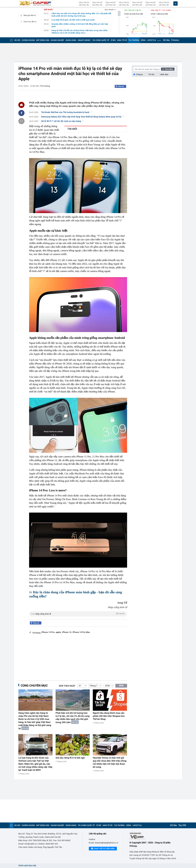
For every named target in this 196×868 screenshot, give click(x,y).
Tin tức (151, 74)
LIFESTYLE (152, 40)
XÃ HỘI (17, 40)
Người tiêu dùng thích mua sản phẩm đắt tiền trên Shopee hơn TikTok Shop (109, 716)
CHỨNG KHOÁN (28, 40)
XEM (121, 686)
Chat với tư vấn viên (103, 849)
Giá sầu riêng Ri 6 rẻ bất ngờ (70, 758)
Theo (78, 614)
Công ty (139, 74)
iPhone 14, (67, 632)
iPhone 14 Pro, (48, 632)
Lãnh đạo (164, 74)
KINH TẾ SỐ (122, 40)
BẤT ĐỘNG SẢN (43, 40)
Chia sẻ (121, 86)
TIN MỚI (72, 129)
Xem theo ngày (67, 686)
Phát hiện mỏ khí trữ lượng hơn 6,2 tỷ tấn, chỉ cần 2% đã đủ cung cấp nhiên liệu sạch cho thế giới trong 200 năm (73, 718)
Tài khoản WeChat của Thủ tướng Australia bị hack (67, 112)
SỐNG (143, 40)
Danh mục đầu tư (28, 22)
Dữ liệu (166, 40)
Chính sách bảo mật (27, 866)
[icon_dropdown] (175, 4)
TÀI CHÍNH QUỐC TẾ (101, 40)
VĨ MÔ (113, 40)
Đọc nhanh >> (110, 10)
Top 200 (182, 825)
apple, (58, 632)
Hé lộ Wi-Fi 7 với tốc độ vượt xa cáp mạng (62, 121)
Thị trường (45, 86)
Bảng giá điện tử (28, 15)
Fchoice (175, 40)
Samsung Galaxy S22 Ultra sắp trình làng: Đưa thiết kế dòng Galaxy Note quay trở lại (83, 117)
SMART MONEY (84, 40)
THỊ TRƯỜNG (134, 40)
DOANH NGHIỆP (57, 40)
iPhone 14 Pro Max (81, 632)
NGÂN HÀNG (71, 40)
